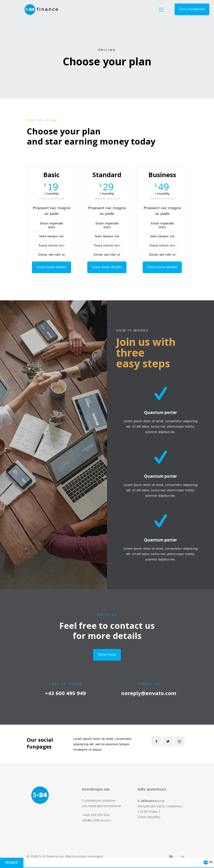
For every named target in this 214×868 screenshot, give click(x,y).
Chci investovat (192, 9)
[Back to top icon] (182, 857)
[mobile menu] (161, 9)
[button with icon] (156, 741)
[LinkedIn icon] (171, 856)
